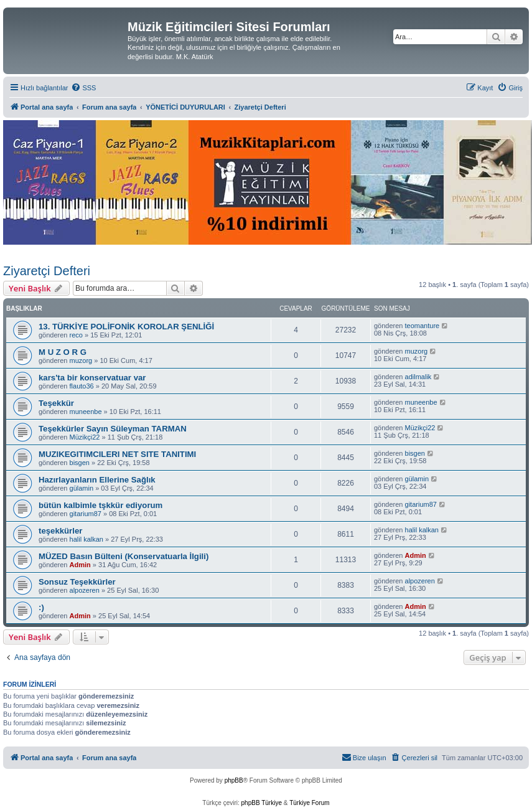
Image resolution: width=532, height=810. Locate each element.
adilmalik (418, 377)
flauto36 (82, 386)
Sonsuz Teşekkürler (77, 582)
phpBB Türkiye (262, 803)
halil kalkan (86, 539)
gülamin (82, 488)
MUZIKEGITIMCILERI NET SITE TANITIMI (117, 454)
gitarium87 (86, 514)
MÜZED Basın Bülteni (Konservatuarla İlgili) (124, 556)
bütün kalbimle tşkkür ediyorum (100, 505)
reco (76, 335)
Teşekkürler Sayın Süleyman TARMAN (113, 429)
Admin (80, 565)
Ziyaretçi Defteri (47, 271)
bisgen (80, 463)
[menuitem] (83, 88)
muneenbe (86, 412)
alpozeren (85, 590)
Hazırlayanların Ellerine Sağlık (97, 480)
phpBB (234, 780)
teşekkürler (60, 531)
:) (41, 607)
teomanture (422, 326)
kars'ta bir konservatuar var (92, 378)
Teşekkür (56, 403)
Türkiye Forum (309, 803)
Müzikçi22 (85, 437)
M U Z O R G (63, 352)
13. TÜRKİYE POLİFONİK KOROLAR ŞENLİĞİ (126, 327)
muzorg (81, 360)
